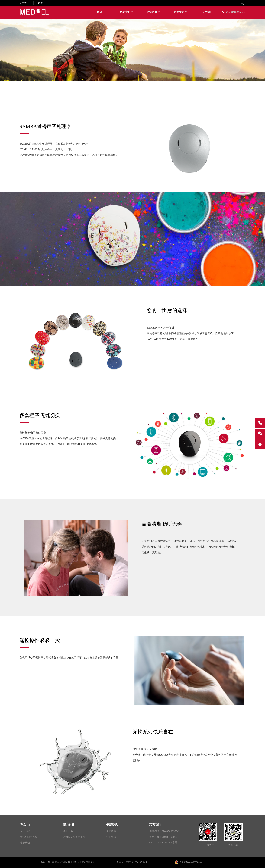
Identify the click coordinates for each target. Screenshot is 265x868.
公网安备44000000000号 (189, 862)
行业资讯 (111, 837)
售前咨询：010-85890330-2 (164, 831)
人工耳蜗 (25, 831)
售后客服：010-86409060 (163, 837)
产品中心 (126, 12)
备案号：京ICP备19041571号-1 (132, 862)
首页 (99, 12)
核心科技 (25, 843)
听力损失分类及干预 (74, 837)
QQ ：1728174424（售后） (165, 843)
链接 (40, 3)
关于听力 (68, 831)
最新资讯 (180, 12)
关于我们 (24, 3)
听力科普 (153, 12)
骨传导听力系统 (29, 837)
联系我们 (155, 825)
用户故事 (111, 831)
